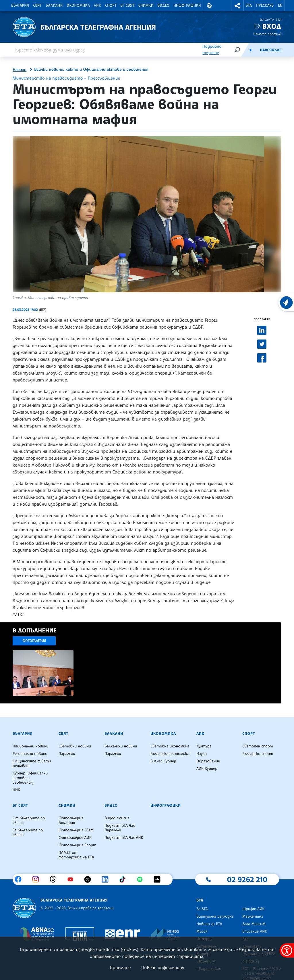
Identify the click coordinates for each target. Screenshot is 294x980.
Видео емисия (117, 818)
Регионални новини (30, 754)
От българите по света (29, 820)
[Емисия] (250, 50)
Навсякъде (271, 50)
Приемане (120, 967)
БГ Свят (127, 5)
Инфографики (187, 5)
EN (280, 5)
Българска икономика (170, 754)
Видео (164, 5)
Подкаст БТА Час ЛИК (124, 838)
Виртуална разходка (215, 916)
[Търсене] (237, 50)
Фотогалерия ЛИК (75, 838)
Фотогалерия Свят (76, 830)
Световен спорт (258, 746)
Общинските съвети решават (32, 764)
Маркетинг (253, 916)
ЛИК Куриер (207, 769)
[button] (209, 6)
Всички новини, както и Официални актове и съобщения (91, 70)
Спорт (111, 5)
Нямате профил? (267, 34)
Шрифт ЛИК (253, 909)
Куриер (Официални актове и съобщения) (30, 778)
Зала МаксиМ (254, 924)
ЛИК (97, 5)
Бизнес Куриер (163, 761)
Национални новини (31, 746)
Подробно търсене (212, 50)
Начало (20, 70)
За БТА (202, 909)
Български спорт (258, 754)
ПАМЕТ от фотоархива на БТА (76, 855)
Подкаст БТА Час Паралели (120, 828)
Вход (272, 26)
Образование (208, 761)
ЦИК (16, 790)
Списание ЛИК (255, 931)
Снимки (146, 5)
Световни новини (75, 746)
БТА (249, 5)
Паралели (67, 754)
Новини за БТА (209, 924)
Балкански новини (121, 746)
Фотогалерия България (71, 820)
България (20, 5)
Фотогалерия (34, 641)
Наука (202, 754)
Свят (37, 5)
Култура (204, 746)
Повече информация (163, 967)
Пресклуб (265, 5)
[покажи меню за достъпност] (287, 950)
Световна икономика (170, 746)
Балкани (54, 5)
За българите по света (28, 833)
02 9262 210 (247, 879)
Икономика (79, 5)
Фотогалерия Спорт (77, 845)
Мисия (202, 931)
